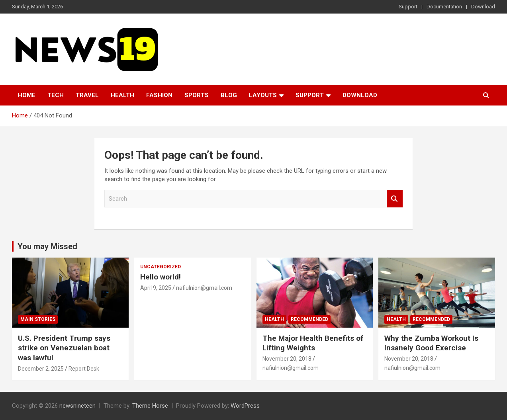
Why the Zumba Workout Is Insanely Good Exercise (431, 343)
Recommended (309, 319)
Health (122, 95)
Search (395, 199)
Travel (87, 95)
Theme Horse (150, 406)
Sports (197, 95)
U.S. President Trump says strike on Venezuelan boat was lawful (64, 348)
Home (27, 95)
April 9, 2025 (156, 288)
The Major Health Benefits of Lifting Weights (313, 343)
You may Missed (47, 246)
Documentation (444, 7)
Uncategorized (161, 267)
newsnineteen (77, 406)
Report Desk (84, 369)
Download (483, 7)
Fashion (159, 95)
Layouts (263, 95)
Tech (56, 95)
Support (408, 7)
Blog (229, 95)
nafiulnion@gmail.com (204, 288)
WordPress (245, 406)
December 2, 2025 (41, 369)
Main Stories (38, 319)
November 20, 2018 (287, 359)
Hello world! (161, 277)
